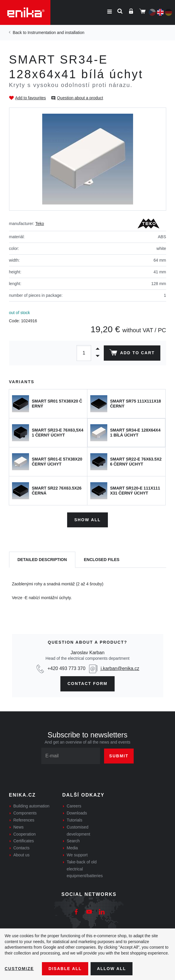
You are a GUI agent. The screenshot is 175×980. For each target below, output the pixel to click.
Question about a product (80, 98)
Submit (119, 756)
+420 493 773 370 (66, 668)
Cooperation (25, 834)
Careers (74, 806)
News (19, 827)
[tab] (42, 560)
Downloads (77, 813)
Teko (40, 224)
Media (72, 848)
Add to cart (132, 354)
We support (77, 855)
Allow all (112, 969)
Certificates (24, 841)
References (24, 820)
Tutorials (75, 820)
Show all (87, 520)
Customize (19, 969)
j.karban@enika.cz (120, 668)
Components (25, 813)
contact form (87, 684)
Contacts (22, 848)
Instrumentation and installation (56, 33)
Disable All (65, 969)
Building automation (32, 806)
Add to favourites (31, 98)
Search (73, 841)
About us (22, 855)
